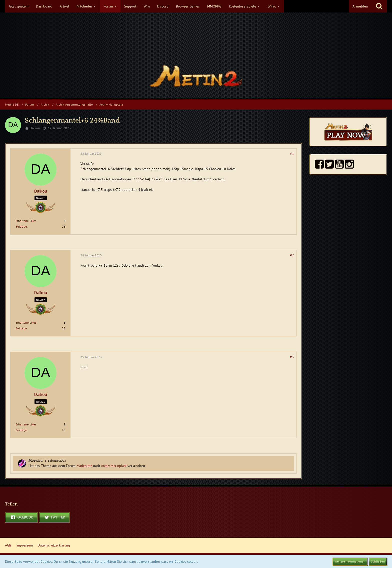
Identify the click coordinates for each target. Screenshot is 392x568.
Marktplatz (84, 466)
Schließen (378, 561)
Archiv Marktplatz (114, 466)
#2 (292, 255)
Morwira (35, 461)
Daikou (35, 128)
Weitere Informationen (350, 561)
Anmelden (360, 6)
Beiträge (21, 226)
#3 (292, 357)
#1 (292, 154)
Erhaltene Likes (26, 221)
